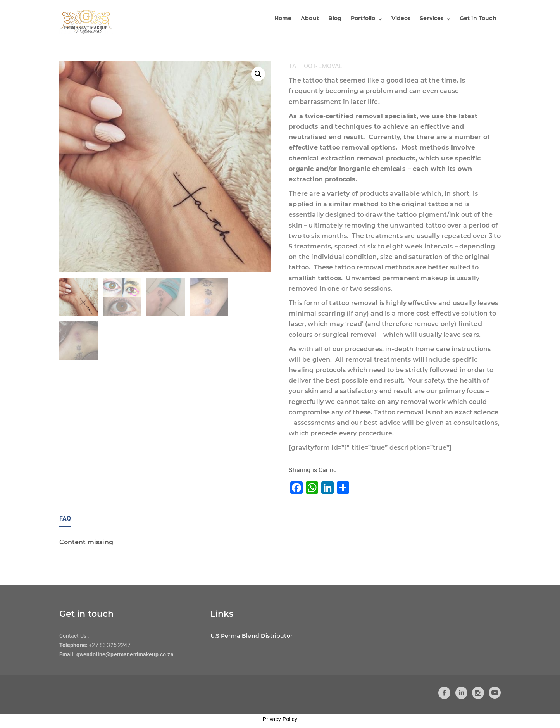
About (311, 18)
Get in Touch (478, 18)
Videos (401, 18)
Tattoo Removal (315, 66)
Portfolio (364, 18)
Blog (336, 18)
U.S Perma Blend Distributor (252, 636)
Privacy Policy (280, 719)
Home (285, 18)
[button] (258, 74)
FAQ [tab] (65, 518)
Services (432, 18)
